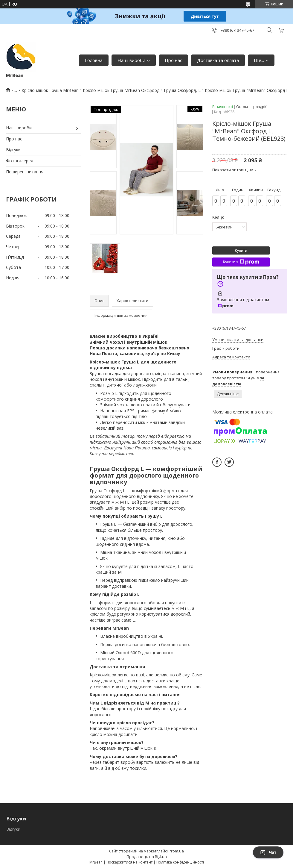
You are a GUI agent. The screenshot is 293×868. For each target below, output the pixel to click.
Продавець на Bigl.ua (147, 857)
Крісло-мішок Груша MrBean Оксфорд (121, 90)
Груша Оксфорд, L (182, 90)
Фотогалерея (20, 161)
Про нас (173, 60)
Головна (94, 60)
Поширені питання (25, 172)
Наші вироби (131, 60)
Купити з (241, 262)
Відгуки (13, 150)
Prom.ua (176, 851)
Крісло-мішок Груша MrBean (50, 90)
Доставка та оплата (218, 60)
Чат (268, 852)
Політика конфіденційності (180, 862)
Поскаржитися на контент (129, 862)
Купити (241, 250)
